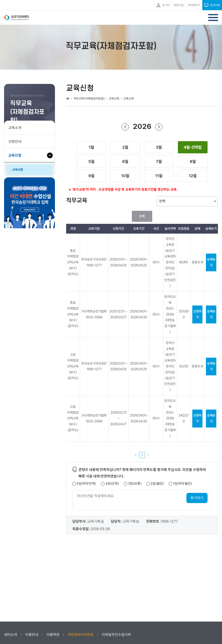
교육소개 (15, 128)
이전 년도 (125, 127)
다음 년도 (159, 127)
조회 (142, 216)
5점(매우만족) (86, 484)
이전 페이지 (136, 455)
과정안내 (15, 141)
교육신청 (16, 157)
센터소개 (11, 635)
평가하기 (197, 498)
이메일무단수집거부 (116, 635)
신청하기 (197, 314)
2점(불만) (157, 484)
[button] (91, 147)
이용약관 (53, 635)
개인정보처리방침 (81, 635)
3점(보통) (135, 484)
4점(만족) (112, 484)
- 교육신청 (17, 170)
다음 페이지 (149, 455)
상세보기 (211, 262)
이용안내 (32, 635)
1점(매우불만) (183, 484)
